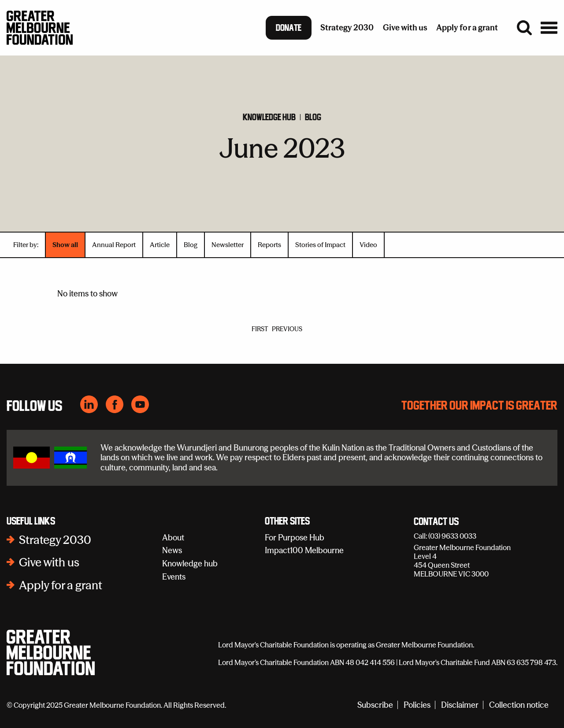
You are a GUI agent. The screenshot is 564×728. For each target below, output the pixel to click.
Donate (289, 28)
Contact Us (436, 522)
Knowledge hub (269, 117)
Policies (417, 705)
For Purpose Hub (295, 538)
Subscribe (375, 705)
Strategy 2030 (55, 540)
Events (174, 577)
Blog (313, 117)
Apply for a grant (61, 585)
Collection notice (519, 705)
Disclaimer (460, 705)
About (173, 538)
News (172, 550)
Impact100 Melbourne (304, 550)
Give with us (49, 562)
